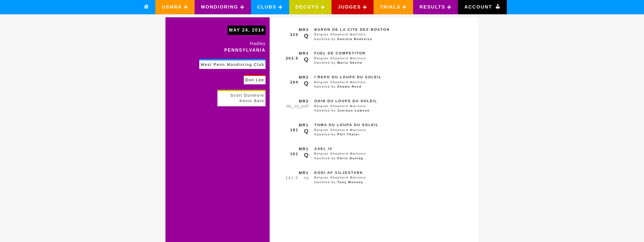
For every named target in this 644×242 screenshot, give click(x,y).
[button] (175, 7)
